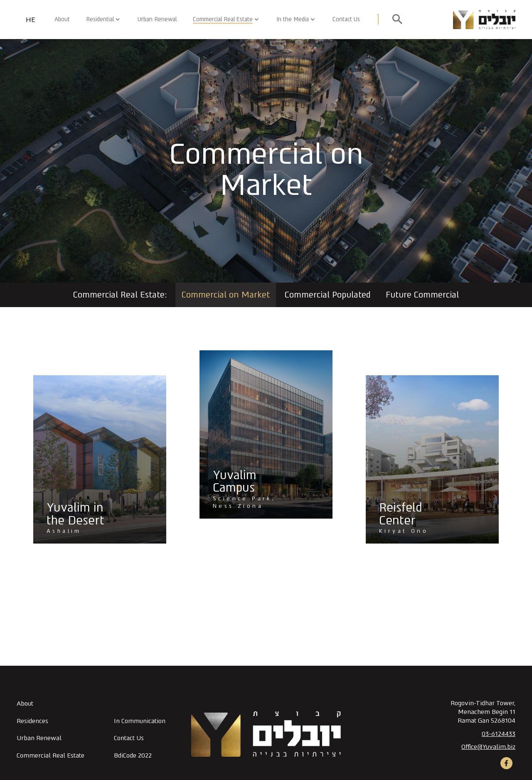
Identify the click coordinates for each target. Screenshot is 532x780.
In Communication (140, 721)
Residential (100, 19)
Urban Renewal (157, 19)
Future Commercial (422, 295)
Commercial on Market (226, 295)
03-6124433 (499, 734)
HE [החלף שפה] (31, 20)
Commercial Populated (328, 295)
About (62, 19)
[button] (254, 20)
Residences (32, 721)
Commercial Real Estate (223, 19)
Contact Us (346, 19)
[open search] (397, 20)
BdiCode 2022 (133, 755)
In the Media (293, 19)
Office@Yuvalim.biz (488, 747)
